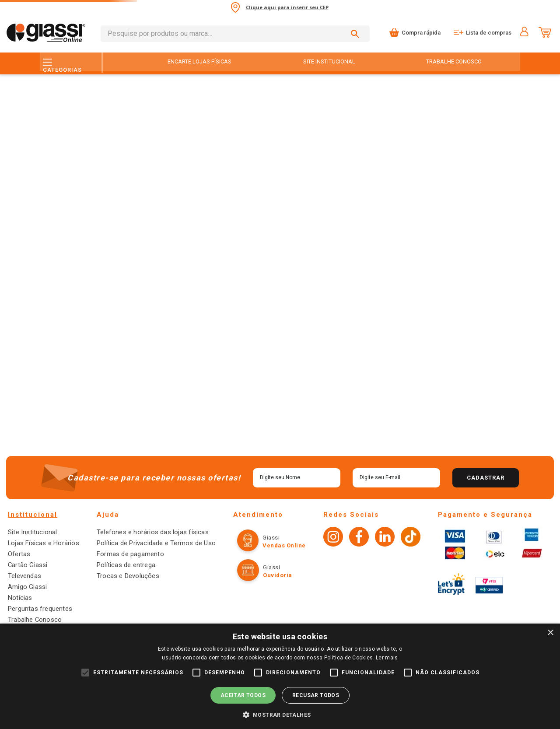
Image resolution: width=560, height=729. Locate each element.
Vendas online (277, 554)
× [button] (550, 633)
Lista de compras (489, 33)
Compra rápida (421, 33)
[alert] (280, 676)
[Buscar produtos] (357, 34)
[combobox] (235, 34)
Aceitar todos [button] (243, 695)
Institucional (33, 524)
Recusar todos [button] (316, 695)
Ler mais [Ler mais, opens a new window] (387, 658)
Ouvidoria (271, 584)
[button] (280, 714)
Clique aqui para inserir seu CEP (287, 7)
